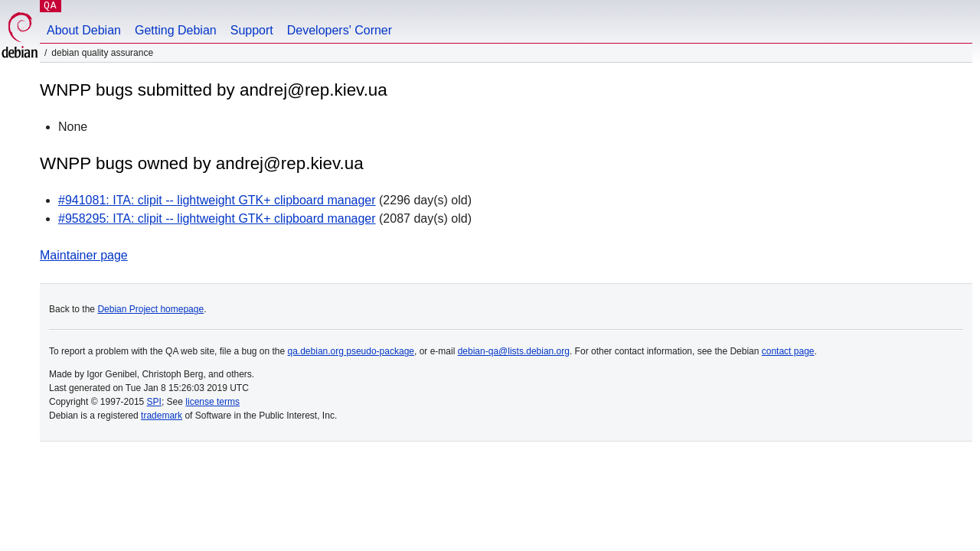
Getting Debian (176, 30)
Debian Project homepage (150, 309)
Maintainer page (84, 255)
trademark (162, 416)
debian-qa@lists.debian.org (514, 351)
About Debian (84, 30)
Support (252, 30)
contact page (788, 351)
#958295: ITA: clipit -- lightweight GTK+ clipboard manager (217, 218)
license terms (212, 402)
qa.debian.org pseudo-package (351, 351)
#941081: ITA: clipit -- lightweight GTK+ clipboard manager (217, 200)
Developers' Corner (340, 30)
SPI (154, 402)
